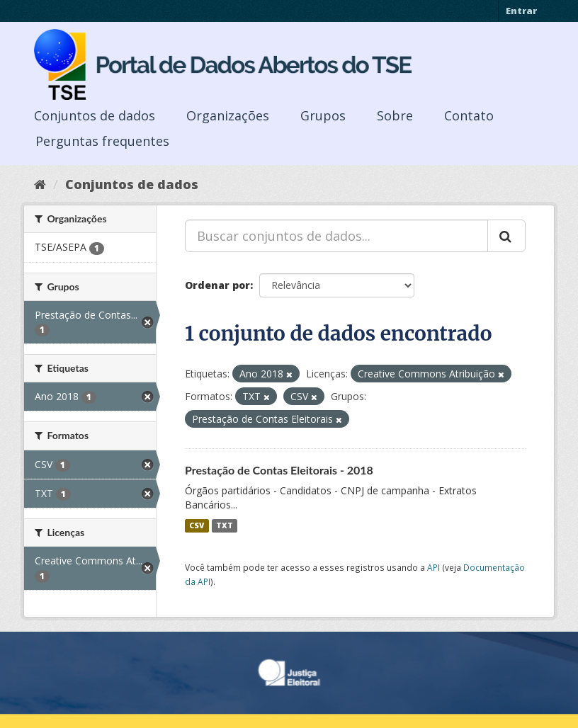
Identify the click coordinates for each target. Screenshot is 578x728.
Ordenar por (217, 285)
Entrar (521, 11)
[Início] (40, 184)
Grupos (323, 115)
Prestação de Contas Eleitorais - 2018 (279, 470)
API (433, 567)
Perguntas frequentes (102, 141)
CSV (197, 525)
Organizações (228, 115)
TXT (225, 525)
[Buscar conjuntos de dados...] (336, 236)
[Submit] (506, 236)
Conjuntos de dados (95, 115)
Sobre (395, 115)
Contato (469, 115)
